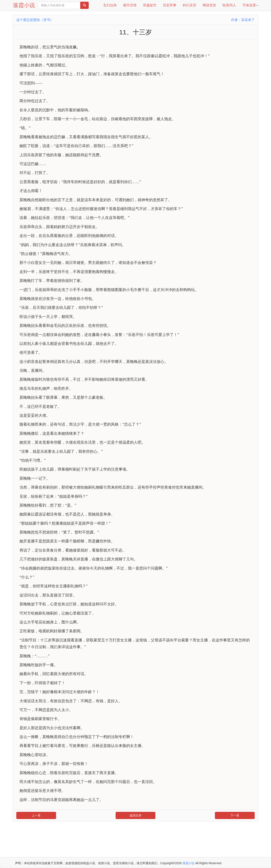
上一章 (36, 815)
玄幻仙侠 (110, 5)
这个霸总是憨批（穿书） (35, 20)
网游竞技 (209, 5)
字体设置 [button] (250, 5)
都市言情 (130, 5)
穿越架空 (150, 5)
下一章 (235, 815)
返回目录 (135, 815)
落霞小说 (24, 5)
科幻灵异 (189, 5)
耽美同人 (229, 5)
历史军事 (170, 5)
